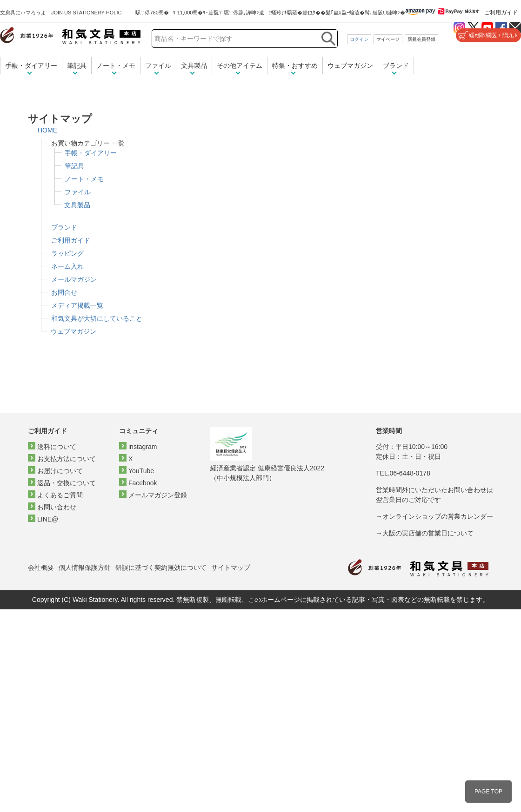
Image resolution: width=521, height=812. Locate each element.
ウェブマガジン (350, 66)
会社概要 (41, 568)
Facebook (143, 483)
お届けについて (60, 471)
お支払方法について (67, 459)
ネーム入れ (67, 266)
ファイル (158, 66)
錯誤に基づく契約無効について (161, 568)
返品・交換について (67, 483)
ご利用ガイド (501, 13)
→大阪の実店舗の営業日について (425, 533)
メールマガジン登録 (158, 495)
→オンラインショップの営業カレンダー (434, 516)
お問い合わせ (57, 507)
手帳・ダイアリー (31, 66)
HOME (47, 130)
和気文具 (70, 36)
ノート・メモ (116, 66)
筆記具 (77, 66)
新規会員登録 (421, 39)
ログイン (359, 39)
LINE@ (48, 519)
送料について (57, 447)
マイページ (388, 39)
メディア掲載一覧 (77, 305)
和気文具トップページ (418, 568)
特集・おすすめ (295, 66)
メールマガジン (74, 279)
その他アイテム (240, 66)
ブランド (396, 66)
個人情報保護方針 (85, 568)
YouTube (141, 471)
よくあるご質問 (60, 495)
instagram (143, 447)
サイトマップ (231, 568)
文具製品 (194, 66)
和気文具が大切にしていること (97, 318)
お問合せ (64, 292)
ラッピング (67, 253)
